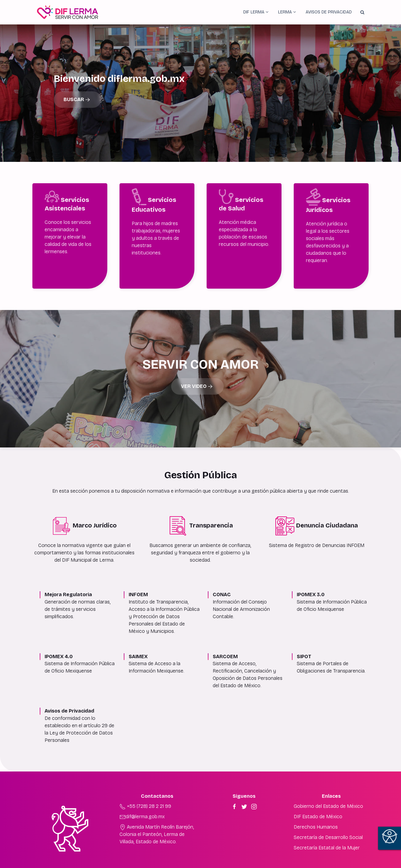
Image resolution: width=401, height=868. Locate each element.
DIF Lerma (256, 12)
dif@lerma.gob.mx (142, 804)
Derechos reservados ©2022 (200, 864)
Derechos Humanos (316, 815)
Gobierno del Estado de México (328, 794)
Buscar (77, 100)
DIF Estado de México (318, 804)
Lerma (287, 12)
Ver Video (197, 374)
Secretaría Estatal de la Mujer (327, 835)
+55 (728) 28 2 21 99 (145, 794)
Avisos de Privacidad (329, 12)
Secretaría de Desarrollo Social (328, 825)
